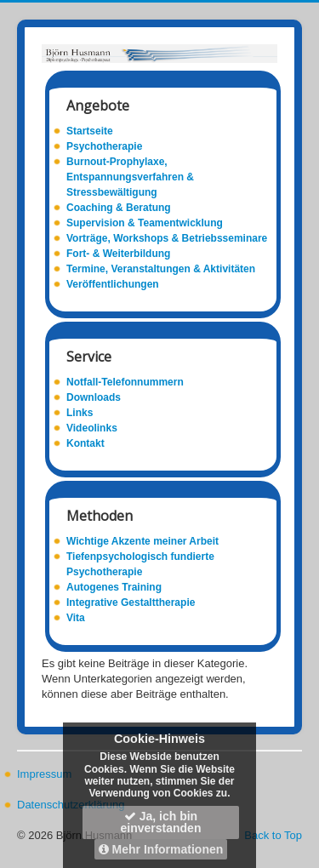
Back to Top (273, 835)
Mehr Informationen (161, 849)
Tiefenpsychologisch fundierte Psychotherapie (140, 564)
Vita (76, 618)
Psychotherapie (104, 146)
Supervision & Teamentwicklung (145, 223)
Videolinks (92, 428)
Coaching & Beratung (119, 208)
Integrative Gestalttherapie (131, 602)
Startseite (90, 131)
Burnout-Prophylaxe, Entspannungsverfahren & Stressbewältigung (130, 177)
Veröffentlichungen (113, 284)
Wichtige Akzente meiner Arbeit (142, 541)
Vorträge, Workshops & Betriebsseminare (167, 238)
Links (80, 413)
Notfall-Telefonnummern (125, 382)
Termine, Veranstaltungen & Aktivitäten (161, 269)
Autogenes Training (114, 587)
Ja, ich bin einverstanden (161, 822)
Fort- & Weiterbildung (118, 254)
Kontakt (85, 443)
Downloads (94, 397)
